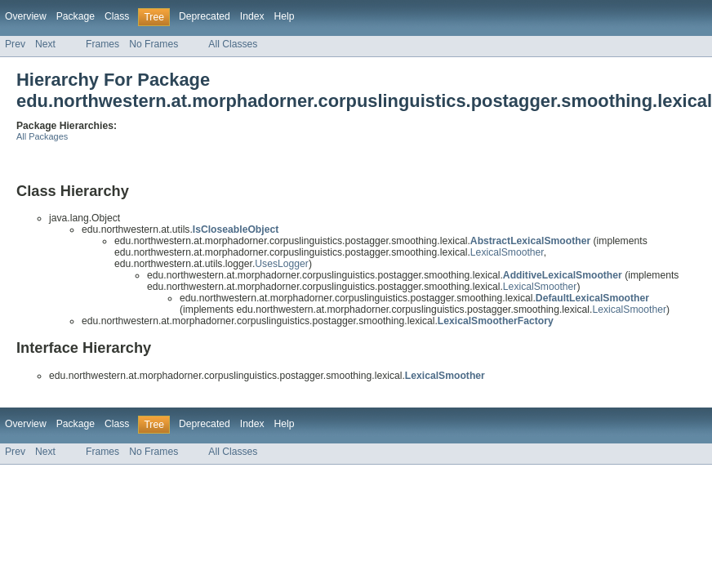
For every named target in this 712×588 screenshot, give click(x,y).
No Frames (154, 44)
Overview (26, 16)
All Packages (42, 136)
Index (252, 16)
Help (285, 16)
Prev (15, 44)
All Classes (233, 44)
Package (76, 16)
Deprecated (205, 16)
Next (45, 44)
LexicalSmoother (507, 252)
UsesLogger (282, 264)
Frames (102, 44)
